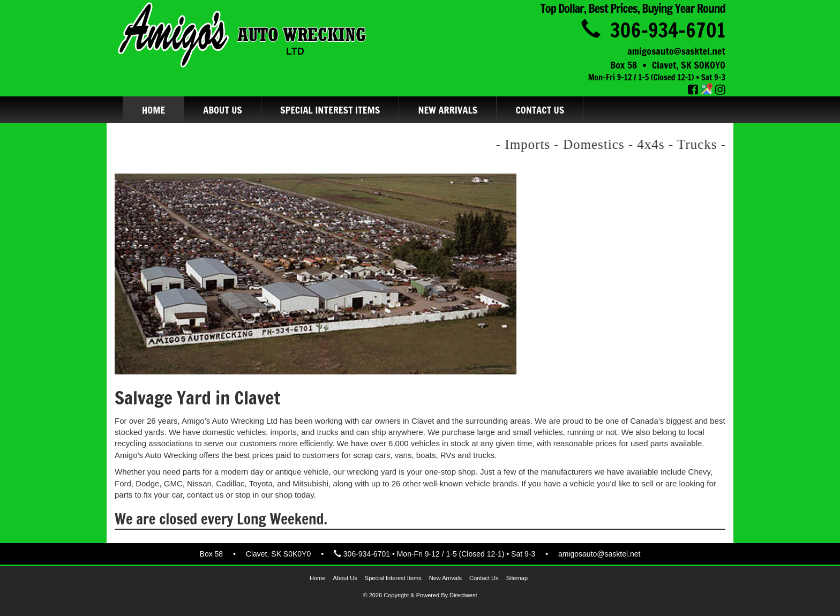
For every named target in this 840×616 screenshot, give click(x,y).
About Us (223, 110)
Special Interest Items (330, 110)
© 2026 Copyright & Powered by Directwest (420, 595)
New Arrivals (448, 110)
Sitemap (517, 578)
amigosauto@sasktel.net (676, 51)
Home (153, 110)
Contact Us (540, 110)
